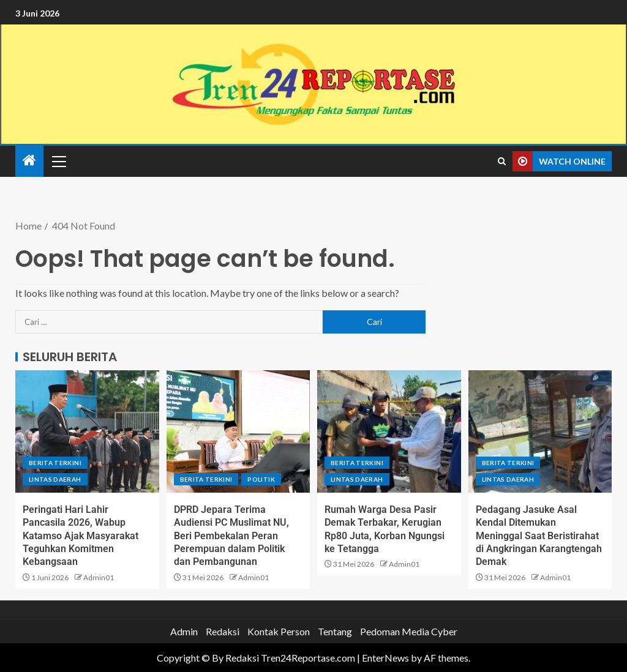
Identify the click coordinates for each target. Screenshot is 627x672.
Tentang (335, 631)
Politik (261, 479)
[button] (58, 161)
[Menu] (58, 161)
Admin (184, 631)
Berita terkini (55, 463)
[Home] (29, 161)
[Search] (502, 162)
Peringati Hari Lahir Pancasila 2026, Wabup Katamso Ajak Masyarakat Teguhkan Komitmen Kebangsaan (81, 536)
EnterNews (385, 658)
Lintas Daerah (55, 479)
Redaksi (223, 631)
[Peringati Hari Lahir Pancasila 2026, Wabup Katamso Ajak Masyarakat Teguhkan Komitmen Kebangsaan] (87, 431)
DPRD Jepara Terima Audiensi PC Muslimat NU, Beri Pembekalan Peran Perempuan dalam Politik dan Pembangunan (231, 536)
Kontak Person (279, 631)
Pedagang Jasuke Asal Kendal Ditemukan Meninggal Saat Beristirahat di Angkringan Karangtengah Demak (539, 536)
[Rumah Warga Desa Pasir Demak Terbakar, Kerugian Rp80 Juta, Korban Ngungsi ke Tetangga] (389, 431)
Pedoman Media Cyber (409, 631)
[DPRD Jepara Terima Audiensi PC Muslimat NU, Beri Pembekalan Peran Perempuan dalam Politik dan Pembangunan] (238, 431)
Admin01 (99, 577)
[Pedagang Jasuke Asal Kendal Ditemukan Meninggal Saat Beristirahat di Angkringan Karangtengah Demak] (540, 431)
